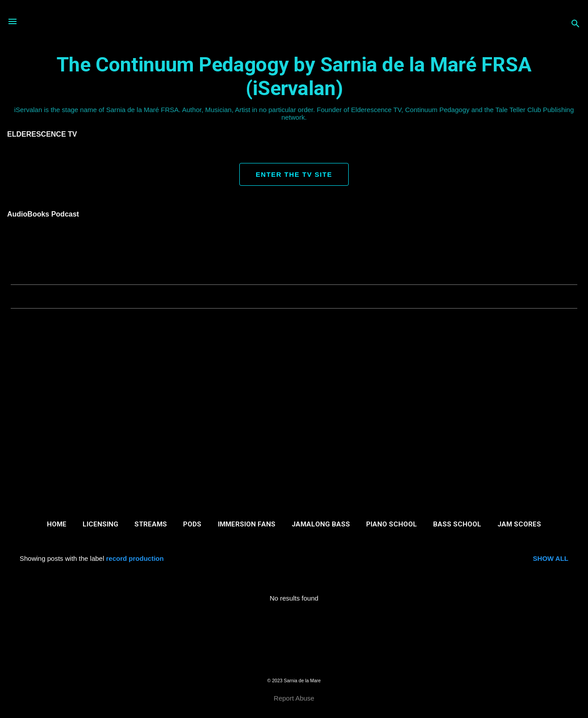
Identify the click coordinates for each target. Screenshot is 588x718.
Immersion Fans (247, 524)
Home (57, 524)
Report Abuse (294, 698)
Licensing (100, 524)
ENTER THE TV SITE (294, 174)
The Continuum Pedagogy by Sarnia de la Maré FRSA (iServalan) (294, 76)
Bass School (457, 524)
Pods (192, 524)
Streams (151, 524)
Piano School (392, 524)
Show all (551, 558)
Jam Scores (519, 524)
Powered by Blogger (294, 663)
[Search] (575, 24)
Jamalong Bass (321, 524)
